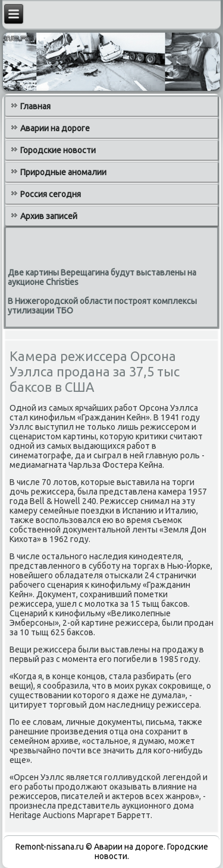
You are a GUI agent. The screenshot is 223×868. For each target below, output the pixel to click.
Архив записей (49, 216)
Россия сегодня (51, 194)
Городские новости (58, 150)
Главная (35, 106)
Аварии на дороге (55, 128)
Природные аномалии (63, 172)
